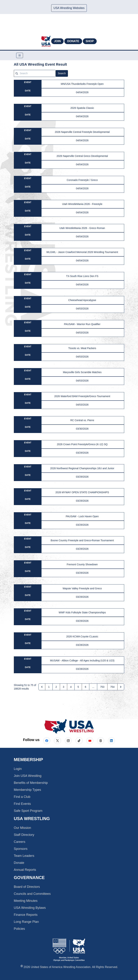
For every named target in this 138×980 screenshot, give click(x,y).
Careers (20, 842)
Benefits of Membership (31, 783)
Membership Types (27, 790)
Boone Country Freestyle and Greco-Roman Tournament (82, 540)
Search (62, 73)
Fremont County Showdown (82, 564)
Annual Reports (25, 870)
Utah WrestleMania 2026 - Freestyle (82, 204)
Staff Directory (24, 835)
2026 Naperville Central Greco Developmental (82, 156)
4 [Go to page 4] (71, 687)
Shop (90, 41)
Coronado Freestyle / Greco (82, 180)
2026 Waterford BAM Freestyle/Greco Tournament (82, 396)
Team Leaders (24, 856)
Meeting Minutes (26, 901)
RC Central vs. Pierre (82, 420)
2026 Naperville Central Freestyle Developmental (82, 132)
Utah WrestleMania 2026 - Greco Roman (82, 228)
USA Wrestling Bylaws (30, 908)
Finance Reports (26, 915)
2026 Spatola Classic (82, 108)
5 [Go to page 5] (78, 687)
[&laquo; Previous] (42, 687)
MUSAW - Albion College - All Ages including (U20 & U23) (82, 661)
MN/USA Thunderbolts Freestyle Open (82, 84)
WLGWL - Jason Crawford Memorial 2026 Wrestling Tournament (82, 252)
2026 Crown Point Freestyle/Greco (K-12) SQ (82, 444)
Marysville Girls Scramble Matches (82, 372)
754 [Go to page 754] (112, 687)
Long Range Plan (26, 922)
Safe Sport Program (28, 811)
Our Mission (22, 828)
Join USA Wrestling (28, 776)
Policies (19, 929)
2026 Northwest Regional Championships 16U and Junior (82, 468)
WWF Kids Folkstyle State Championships (82, 612)
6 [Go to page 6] (86, 687)
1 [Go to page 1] (49, 687)
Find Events (22, 804)
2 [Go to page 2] (56, 687)
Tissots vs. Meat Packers (82, 348)
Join (57, 41)
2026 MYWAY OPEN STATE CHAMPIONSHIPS (82, 492)
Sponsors (21, 849)
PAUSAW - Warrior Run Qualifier (82, 324)
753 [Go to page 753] (102, 687)
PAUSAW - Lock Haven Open (82, 516)
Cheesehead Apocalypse (82, 300)
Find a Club (22, 797)
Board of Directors (27, 887)
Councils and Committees (32, 894)
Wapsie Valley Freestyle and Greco (82, 588)
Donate (73, 41)
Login (18, 769)
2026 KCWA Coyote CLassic (82, 636)
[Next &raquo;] (121, 687)
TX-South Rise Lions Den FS (82, 276)
